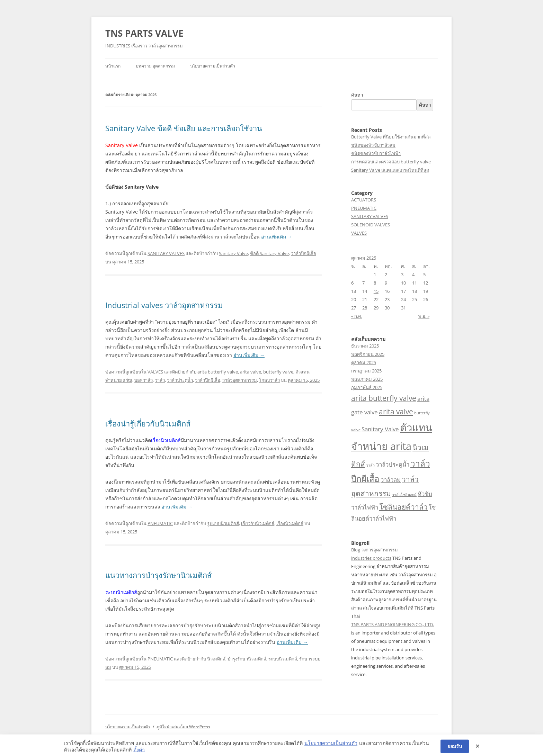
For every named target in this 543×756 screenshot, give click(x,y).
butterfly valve (278, 372)
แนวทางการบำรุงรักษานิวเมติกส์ (158, 575)
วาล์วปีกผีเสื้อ (304, 253)
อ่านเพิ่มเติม (277, 237)
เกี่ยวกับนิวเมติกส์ (258, 523)
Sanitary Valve (233, 253)
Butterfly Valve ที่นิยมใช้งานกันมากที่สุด (391, 137)
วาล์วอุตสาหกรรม (240, 380)
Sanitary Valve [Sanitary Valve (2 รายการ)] (380, 429)
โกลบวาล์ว (269, 380)
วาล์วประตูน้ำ (180, 380)
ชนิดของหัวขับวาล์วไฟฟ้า (376, 153)
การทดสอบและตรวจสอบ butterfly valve (391, 162)
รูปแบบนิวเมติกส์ (223, 523)
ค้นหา (357, 95)
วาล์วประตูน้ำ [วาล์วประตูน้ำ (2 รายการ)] (393, 464)
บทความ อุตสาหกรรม (155, 66)
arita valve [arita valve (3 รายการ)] (396, 412)
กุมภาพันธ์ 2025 (367, 387)
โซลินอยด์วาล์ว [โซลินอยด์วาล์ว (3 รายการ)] (403, 507)
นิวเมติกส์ (216, 659)
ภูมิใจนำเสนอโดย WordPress (183, 727)
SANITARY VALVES (166, 253)
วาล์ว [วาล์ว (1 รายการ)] (370, 465)
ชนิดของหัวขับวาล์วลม (373, 145)
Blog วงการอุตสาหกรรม (375, 550)
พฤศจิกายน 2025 (368, 354)
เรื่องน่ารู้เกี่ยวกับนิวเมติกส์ (148, 423)
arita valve (251, 372)
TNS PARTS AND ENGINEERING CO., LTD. (393, 624)
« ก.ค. (357, 316)
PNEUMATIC (160, 523)
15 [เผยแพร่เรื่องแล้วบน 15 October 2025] (376, 291)
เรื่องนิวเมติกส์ (290, 523)
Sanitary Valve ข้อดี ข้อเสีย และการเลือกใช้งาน (184, 128)
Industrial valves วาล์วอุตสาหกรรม (164, 305)
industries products (371, 558)
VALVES (155, 372)
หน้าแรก (113, 66)
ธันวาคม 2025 (365, 346)
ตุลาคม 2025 (364, 362)
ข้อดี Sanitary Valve (269, 253)
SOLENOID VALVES (371, 225)
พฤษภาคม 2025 (367, 379)
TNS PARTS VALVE (144, 33)
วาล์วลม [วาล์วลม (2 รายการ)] (391, 480)
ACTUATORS (364, 200)
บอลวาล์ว (144, 380)
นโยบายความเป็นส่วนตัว (213, 66)
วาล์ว (160, 380)
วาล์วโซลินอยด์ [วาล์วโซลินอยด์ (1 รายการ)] (404, 495)
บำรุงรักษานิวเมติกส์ (247, 659)
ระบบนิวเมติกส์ (283, 659)
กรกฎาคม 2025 (366, 371)
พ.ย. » (424, 316)
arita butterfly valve (218, 372)
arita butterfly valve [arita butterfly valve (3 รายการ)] (384, 398)
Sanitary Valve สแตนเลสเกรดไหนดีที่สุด (390, 170)
